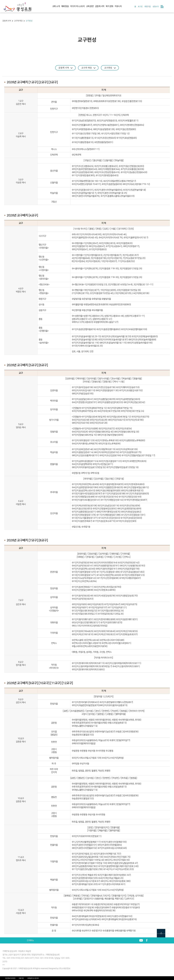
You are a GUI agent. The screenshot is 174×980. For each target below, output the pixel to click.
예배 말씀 (65, 6)
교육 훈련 (90, 6)
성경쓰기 (156, 7)
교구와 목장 (89, 68)
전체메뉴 (30, 940)
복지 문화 (109, 6)
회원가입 (148, 7)
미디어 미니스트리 (77, 6)
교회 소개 (56, 6)
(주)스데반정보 (65, 968)
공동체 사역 (100, 6)
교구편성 (111, 68)
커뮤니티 (118, 6)
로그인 (140, 7)
